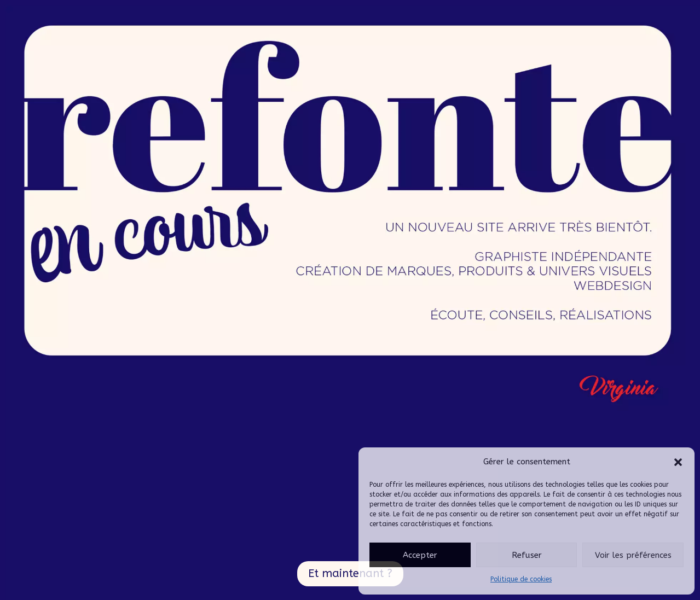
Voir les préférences (633, 555)
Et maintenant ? (350, 573)
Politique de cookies (521, 579)
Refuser (527, 555)
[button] (678, 462)
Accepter (420, 555)
